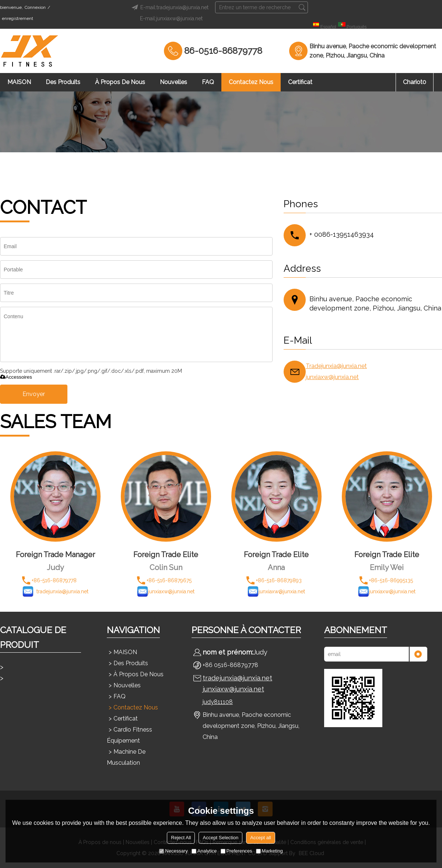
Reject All (181, 838)
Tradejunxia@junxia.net (336, 366)
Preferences (236, 851)
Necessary (173, 851)
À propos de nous (120, 82)
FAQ (208, 82)
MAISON (19, 82)
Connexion (35, 7)
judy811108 (218, 702)
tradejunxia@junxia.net (237, 678)
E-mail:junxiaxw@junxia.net (171, 18)
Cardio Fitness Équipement (129, 735)
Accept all (260, 838)
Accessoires (16, 377)
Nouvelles (173, 82)
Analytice (204, 851)
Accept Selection (220, 838)
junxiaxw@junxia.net (332, 377)
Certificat (300, 82)
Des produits (63, 82)
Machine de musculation (126, 757)
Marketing (269, 851)
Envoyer (34, 394)
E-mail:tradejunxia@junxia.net (169, 7)
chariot (415, 82)
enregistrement (17, 18)
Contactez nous (251, 82)
